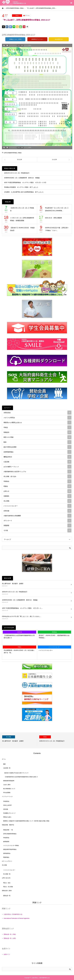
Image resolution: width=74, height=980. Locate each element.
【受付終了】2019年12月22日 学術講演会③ (22, 229)
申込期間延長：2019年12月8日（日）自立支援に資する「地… (19, 651)
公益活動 (38, 462)
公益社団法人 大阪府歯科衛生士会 (41, 978)
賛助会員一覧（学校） (10, 934)
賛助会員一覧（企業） (10, 938)
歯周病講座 (6, 842)
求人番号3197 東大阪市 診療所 (13, 584)
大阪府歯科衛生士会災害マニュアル (38, 472)
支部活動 (6, 809)
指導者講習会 (7, 853)
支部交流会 (38, 413)
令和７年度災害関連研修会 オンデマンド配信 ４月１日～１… (22, 608)
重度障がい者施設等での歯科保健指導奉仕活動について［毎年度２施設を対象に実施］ (27, 821)
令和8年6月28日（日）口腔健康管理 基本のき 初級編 (22, 178)
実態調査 (38, 525)
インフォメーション (7, 796)
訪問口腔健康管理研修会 (11, 153)
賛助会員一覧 (7, 896)
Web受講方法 (59, 39)
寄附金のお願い (7, 817)
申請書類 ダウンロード (9, 813)
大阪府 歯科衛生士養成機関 (38, 516)
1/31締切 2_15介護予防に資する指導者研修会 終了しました (24, 192)
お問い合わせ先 (6, 878)
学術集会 (38, 481)
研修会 (17, 16)
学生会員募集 (7, 793)
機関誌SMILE (38, 457)
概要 (4, 764)
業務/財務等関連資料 (9, 781)
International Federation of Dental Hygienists (17, 918)
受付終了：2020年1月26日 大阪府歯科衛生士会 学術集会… (55, 636)
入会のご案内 (7, 785)
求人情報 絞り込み (38, 476)
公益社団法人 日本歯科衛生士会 (13, 914)
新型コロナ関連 (38, 437)
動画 (38, 442)
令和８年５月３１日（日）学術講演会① (17, 173)
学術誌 (38, 427)
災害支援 (38, 511)
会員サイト (7, 954)
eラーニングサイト (7, 861)
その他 (38, 530)
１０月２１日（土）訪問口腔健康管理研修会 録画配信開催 (22, 219)
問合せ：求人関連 (8, 887)
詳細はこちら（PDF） (15, 39)
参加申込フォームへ (37, 39)
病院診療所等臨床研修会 (10, 849)
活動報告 (38, 496)
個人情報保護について (9, 789)
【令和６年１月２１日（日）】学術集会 (22, 209)
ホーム (4, 759)
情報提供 (38, 432)
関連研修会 (6, 857)
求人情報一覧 (7, 874)
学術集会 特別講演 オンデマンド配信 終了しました (21, 187)
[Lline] (14, 27)
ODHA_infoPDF (7, 805)
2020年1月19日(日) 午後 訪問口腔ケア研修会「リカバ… (57, 229)
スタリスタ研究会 (38, 418)
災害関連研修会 (38, 452)
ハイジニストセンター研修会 (11, 845)
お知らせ (38, 491)
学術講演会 (6, 801)
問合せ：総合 (7, 883)
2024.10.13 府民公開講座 (53, 218)
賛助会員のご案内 (7, 891)
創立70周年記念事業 (38, 447)
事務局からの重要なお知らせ (38, 422)
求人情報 (38, 501)
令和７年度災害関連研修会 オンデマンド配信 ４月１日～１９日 (25, 182)
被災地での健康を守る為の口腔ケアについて (16, 773)
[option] (19, 740)
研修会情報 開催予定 (8, 825)
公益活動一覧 (7, 768)
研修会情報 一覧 (8, 830)
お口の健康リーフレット (38, 467)
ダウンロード (38, 521)
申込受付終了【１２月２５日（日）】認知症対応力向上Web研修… (57, 209)
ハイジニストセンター (38, 506)
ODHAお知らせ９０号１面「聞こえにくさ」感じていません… (22, 616)
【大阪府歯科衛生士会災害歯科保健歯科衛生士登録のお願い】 (19, 636)
